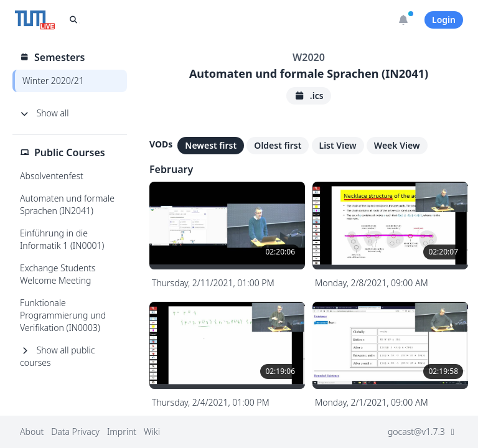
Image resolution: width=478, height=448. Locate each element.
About (32, 432)
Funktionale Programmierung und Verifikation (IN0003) (63, 315)
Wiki (152, 432)
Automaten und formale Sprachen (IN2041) (67, 204)
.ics (308, 96)
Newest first (211, 145)
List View (338, 145)
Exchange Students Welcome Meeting (58, 274)
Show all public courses (57, 356)
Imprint (122, 432)
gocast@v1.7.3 (423, 432)
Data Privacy (75, 432)
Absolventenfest (52, 176)
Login (444, 20)
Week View (397, 145)
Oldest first (278, 145)
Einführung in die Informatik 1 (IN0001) (62, 239)
